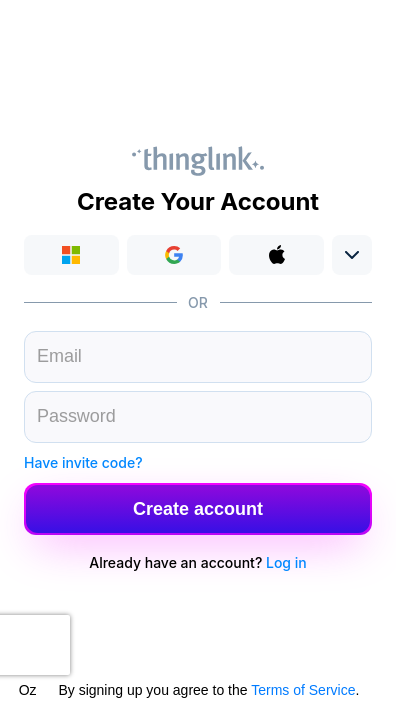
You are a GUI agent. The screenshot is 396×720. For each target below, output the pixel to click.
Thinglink (198, 161)
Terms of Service (303, 690)
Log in (286, 562)
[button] (174, 255)
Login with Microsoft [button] (71, 255)
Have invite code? (83, 462)
